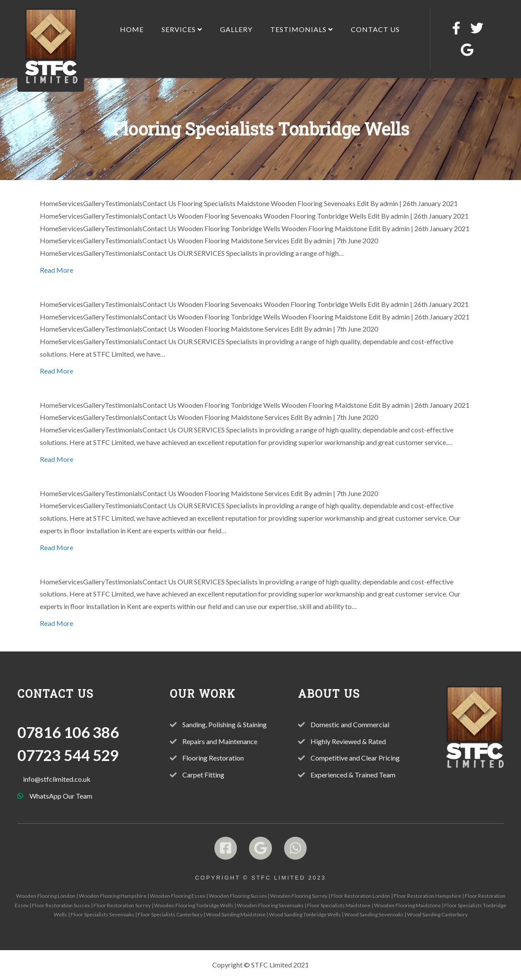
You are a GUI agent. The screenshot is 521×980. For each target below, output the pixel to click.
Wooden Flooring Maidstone (408, 905)
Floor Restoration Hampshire (427, 896)
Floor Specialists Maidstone (339, 905)
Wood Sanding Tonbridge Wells (305, 914)
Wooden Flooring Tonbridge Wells (194, 905)
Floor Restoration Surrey (122, 905)
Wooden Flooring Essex (178, 896)
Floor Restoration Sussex (61, 905)
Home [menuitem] (132, 29)
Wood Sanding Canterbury (437, 914)
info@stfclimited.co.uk (57, 779)
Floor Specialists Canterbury (170, 914)
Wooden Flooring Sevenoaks (270, 905)
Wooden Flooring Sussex (238, 896)
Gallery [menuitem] (236, 29)
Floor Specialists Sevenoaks (102, 914)
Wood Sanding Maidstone (236, 914)
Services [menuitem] (182, 29)
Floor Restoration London (361, 896)
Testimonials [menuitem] (302, 29)
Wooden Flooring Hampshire (113, 896)
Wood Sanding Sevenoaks (374, 914)
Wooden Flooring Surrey (299, 896)
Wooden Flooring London (46, 896)
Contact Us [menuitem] (375, 29)
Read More (57, 270)
